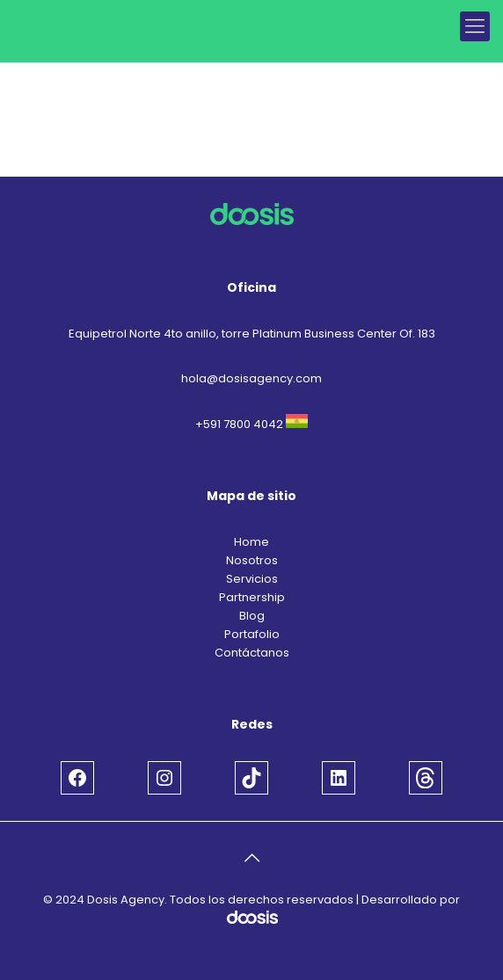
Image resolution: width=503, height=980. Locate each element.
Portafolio (252, 634)
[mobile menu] (475, 26)
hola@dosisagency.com (251, 378)
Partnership (252, 597)
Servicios (252, 579)
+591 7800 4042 (239, 424)
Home (251, 542)
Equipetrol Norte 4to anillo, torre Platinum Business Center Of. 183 (252, 334)
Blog (252, 616)
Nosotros (252, 560)
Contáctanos (252, 653)
